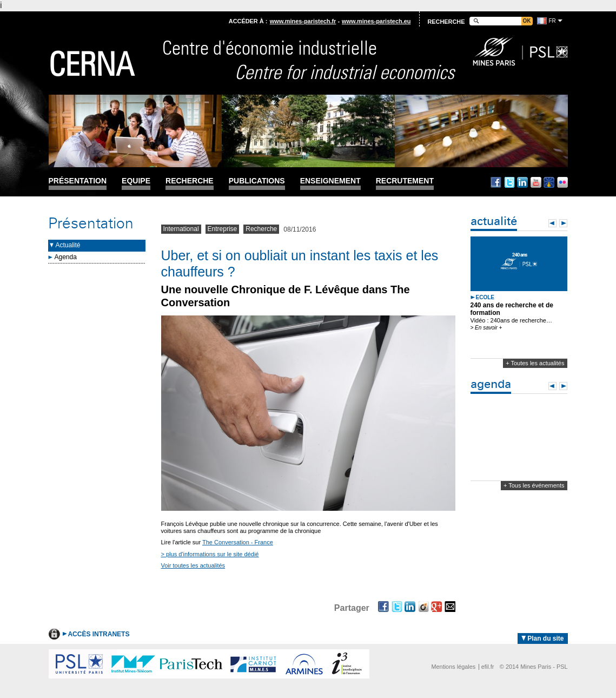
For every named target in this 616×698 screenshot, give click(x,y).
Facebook (496, 182)
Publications (257, 181)
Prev (552, 223)
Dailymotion (549, 182)
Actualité (68, 245)
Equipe (136, 181)
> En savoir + (486, 328)
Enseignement (330, 181)
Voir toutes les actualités (193, 565)
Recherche (190, 181)
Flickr (562, 182)
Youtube (536, 182)
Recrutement (405, 181)
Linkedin (522, 182)
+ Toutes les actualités (535, 363)
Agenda (66, 257)
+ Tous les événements (534, 485)
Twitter (509, 182)
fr (552, 21)
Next (563, 223)
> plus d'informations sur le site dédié (210, 554)
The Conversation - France (238, 542)
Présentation (78, 181)
